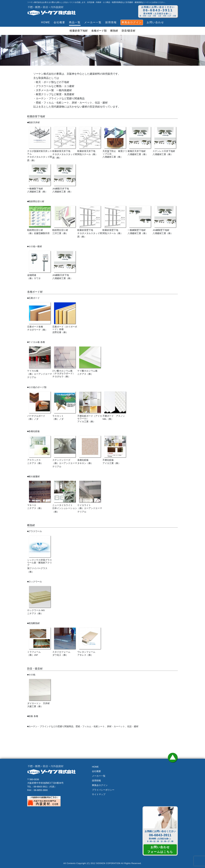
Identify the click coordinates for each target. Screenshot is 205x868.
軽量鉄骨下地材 (79, 31)
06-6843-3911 (160, 835)
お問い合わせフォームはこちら (160, 849)
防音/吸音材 (128, 31)
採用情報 (111, 22)
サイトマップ (99, 794)
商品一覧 (75, 22)
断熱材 (114, 31)
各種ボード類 (99, 31)
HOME (45, 22)
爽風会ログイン (132, 22)
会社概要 (59, 22)
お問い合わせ (155, 22)
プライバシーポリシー (103, 790)
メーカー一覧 (93, 22)
